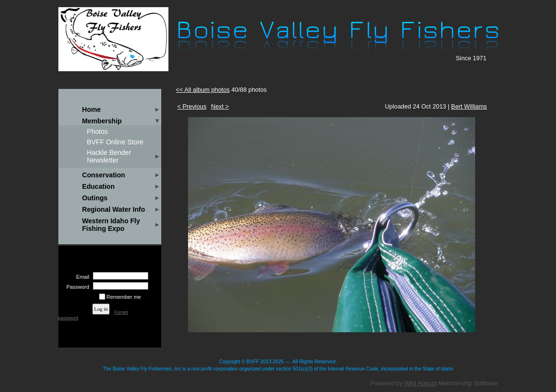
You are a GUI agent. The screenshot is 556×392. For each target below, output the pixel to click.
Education (99, 186)
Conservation (104, 175)
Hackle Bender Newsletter (109, 156)
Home (92, 109)
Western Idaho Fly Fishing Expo (111, 225)
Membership (102, 121)
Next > (220, 106)
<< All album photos (203, 90)
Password (76, 287)
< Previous (192, 106)
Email (81, 277)
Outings (95, 198)
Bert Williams (469, 106)
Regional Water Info (114, 209)
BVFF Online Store (115, 142)
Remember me (124, 297)
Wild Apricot (421, 383)
